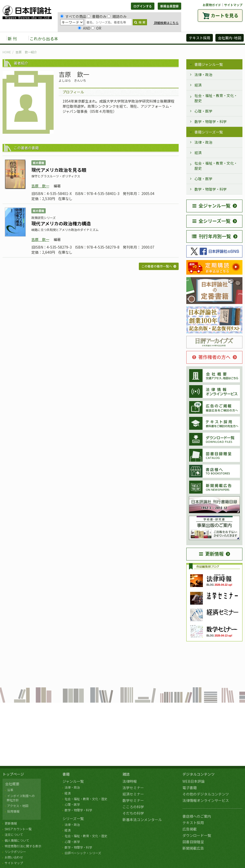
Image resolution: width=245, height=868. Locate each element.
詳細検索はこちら (166, 23)
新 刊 (12, 39)
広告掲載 (190, 829)
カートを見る (225, 15)
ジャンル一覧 (73, 781)
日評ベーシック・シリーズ (83, 853)
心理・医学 (203, 111)
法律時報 (130, 781)
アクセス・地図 (18, 806)
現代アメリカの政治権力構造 (61, 223)
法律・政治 (203, 75)
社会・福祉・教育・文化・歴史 (216, 98)
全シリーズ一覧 (211, 221)
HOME (7, 52)
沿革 (10, 790)
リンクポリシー (15, 852)
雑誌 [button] (91, 38)
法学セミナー (133, 788)
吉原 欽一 (40, 186)
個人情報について (17, 840)
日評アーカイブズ (164, 38)
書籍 (66, 774)
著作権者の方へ (211, 357)
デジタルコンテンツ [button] (122, 38)
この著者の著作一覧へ (157, 266)
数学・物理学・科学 (211, 121)
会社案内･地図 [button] (230, 38)
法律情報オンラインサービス (206, 800)
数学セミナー (133, 800)
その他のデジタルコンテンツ (206, 794)
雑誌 (126, 774)
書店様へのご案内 (197, 816)
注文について (14, 834)
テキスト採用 (193, 823)
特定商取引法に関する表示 (23, 846)
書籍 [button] (74, 38)
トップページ (13, 774)
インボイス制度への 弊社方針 (20, 798)
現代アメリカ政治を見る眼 (59, 170)
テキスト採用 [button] (200, 38)
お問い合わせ (14, 857)
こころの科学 (133, 807)
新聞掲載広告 (193, 848)
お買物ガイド (212, 5)
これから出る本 (44, 39)
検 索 (140, 22)
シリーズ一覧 (73, 818)
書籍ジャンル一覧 (209, 64)
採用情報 (13, 811)
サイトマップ (233, 5)
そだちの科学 (133, 813)
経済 (198, 85)
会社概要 (12, 784)
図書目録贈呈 (193, 842)
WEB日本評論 (194, 781)
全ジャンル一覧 (211, 205)
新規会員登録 (169, 6)
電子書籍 (190, 788)
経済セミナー (133, 794)
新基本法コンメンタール (142, 820)
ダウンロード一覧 (197, 835)
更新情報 (211, 554)
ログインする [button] (143, 6)
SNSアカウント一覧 (18, 829)
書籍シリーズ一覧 (209, 132)
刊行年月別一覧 (211, 236)
